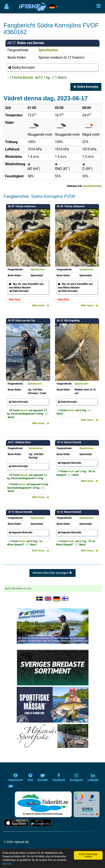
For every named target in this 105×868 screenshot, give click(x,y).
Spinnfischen (48, 50)
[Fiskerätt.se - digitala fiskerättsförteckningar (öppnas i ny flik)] (43, 804)
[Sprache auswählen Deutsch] (57, 599)
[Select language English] (48, 599)
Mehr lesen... (40, 306)
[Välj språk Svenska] (40, 599)
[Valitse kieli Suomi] (65, 599)
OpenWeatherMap (92, 186)
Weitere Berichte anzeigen (52, 573)
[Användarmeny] (7, 7)
